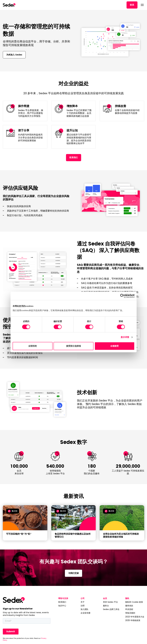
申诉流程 (129, 609)
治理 (83, 606)
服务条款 (129, 606)
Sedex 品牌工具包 (111, 609)
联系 (132, 5)
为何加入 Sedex (14, 55)
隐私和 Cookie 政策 (134, 602)
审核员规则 (130, 613)
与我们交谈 (73, 573)
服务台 (106, 606)
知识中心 (62, 606)
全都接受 (114, 346)
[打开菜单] (142, 5)
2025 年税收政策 (133, 620)
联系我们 (74, 157)
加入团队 (85, 609)
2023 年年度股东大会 (135, 617)
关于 (83, 602)
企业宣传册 (85, 613)
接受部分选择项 (74, 346)
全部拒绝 (33, 346)
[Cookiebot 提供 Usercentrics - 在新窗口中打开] (122, 296)
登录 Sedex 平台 (110, 602)
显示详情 (125, 337)
